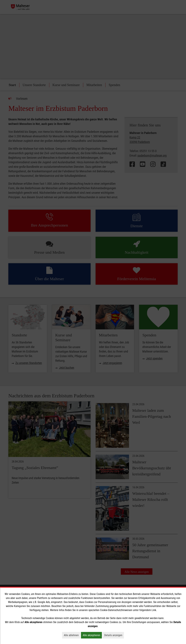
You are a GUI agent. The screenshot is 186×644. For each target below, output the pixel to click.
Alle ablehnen (72, 635)
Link (154, 610)
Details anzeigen (114, 635)
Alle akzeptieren (92, 635)
